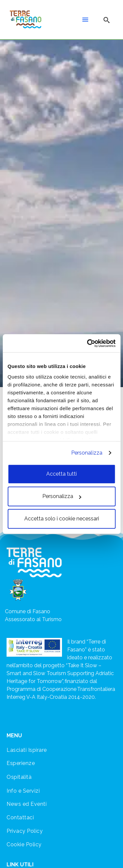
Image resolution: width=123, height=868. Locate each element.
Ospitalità (19, 777)
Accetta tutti (61, 474)
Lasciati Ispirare (27, 750)
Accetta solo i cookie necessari (62, 519)
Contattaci (20, 817)
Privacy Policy (25, 831)
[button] (85, 19)
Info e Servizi (23, 791)
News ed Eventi (27, 804)
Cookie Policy (24, 844)
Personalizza (87, 453)
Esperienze (21, 763)
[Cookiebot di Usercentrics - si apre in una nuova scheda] (88, 343)
